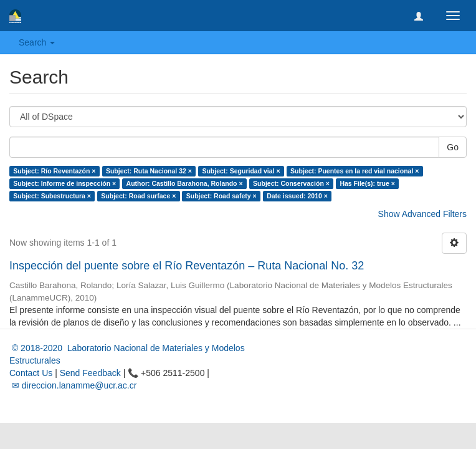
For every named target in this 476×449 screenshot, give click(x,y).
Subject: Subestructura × (52, 196)
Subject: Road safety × (221, 196)
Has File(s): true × (367, 183)
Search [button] (37, 42)
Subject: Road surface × (138, 196)
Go (453, 147)
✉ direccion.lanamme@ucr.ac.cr (73, 385)
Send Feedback (90, 373)
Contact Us (31, 373)
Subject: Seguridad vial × (241, 171)
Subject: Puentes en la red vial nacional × (355, 171)
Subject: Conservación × (291, 183)
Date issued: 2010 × (297, 196)
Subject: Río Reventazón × (54, 171)
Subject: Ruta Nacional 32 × (149, 171)
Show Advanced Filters (422, 214)
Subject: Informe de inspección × (64, 183)
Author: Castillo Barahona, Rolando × (185, 183)
